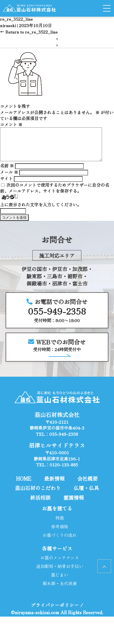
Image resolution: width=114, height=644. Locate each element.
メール (9, 178)
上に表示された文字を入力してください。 (41, 211)
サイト (6, 185)
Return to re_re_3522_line (29, 32)
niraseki (8, 25)
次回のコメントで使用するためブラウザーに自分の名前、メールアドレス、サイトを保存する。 (55, 194)
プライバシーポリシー (55, 611)
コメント (11, 124)
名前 (7, 172)
